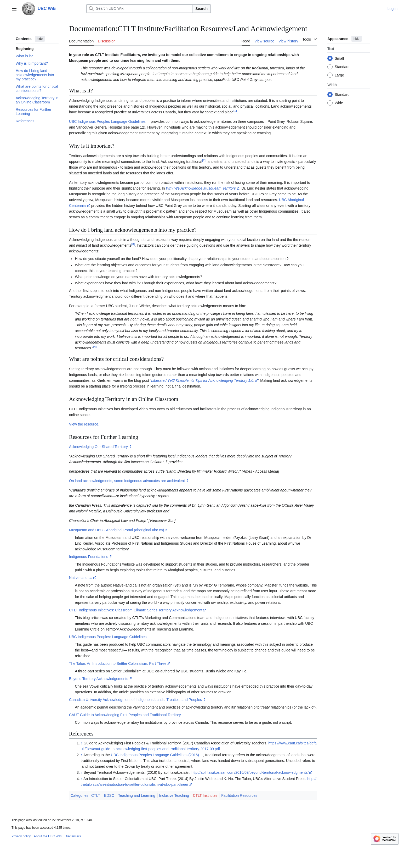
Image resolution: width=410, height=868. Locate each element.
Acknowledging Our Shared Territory (98, 447)
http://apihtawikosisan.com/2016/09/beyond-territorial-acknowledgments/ (250, 772)
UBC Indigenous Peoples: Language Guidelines (108, 637)
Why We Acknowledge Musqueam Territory (201, 188)
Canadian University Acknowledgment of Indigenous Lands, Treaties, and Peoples (135, 700)
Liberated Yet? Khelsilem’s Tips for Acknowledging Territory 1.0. (203, 380)
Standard (342, 67)
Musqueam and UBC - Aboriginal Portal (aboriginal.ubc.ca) (116, 530)
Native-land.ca (81, 578)
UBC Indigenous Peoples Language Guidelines (107, 121)
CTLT (96, 795)
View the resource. (84, 424)
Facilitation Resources (239, 795)
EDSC (109, 795)
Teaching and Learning (137, 795)
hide (40, 39)
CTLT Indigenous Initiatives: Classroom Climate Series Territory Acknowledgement (136, 610)
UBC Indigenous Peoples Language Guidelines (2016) (155, 755)
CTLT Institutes (205, 795)
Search (201, 9)
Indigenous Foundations (89, 557)
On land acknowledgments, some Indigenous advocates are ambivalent (127, 481)
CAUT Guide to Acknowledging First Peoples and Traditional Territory (125, 715)
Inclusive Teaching (174, 795)
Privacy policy (21, 836)
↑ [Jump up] (82, 743)
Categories (79, 795)
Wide (339, 103)
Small (339, 58)
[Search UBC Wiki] (139, 9)
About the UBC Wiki (48, 836)
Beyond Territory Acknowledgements (99, 679)
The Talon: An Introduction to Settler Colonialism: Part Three (118, 664)
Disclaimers (73, 836)
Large (339, 75)
